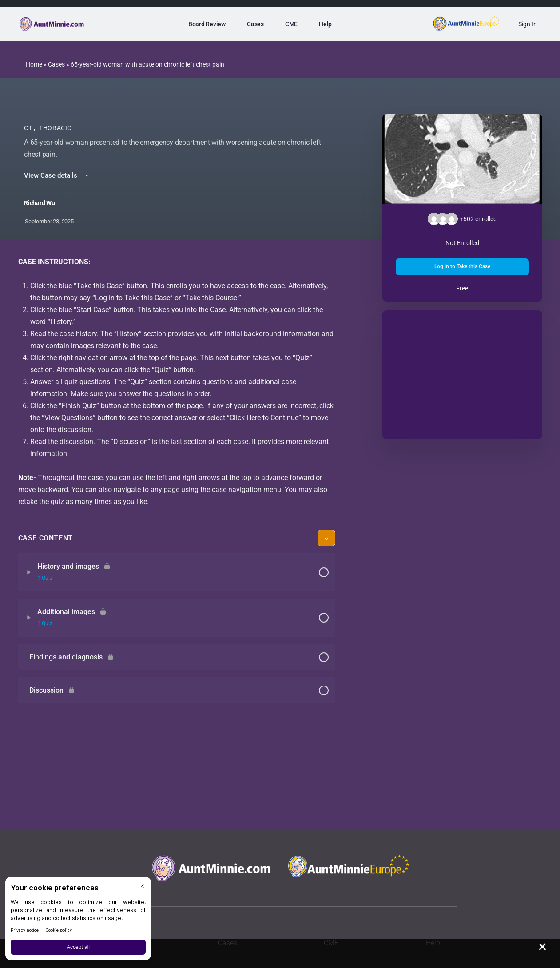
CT (29, 128)
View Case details (57, 175)
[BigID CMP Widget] (78, 921)
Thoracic (55, 128)
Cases (56, 64)
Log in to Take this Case (462, 266)
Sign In (528, 24)
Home (34, 64)
